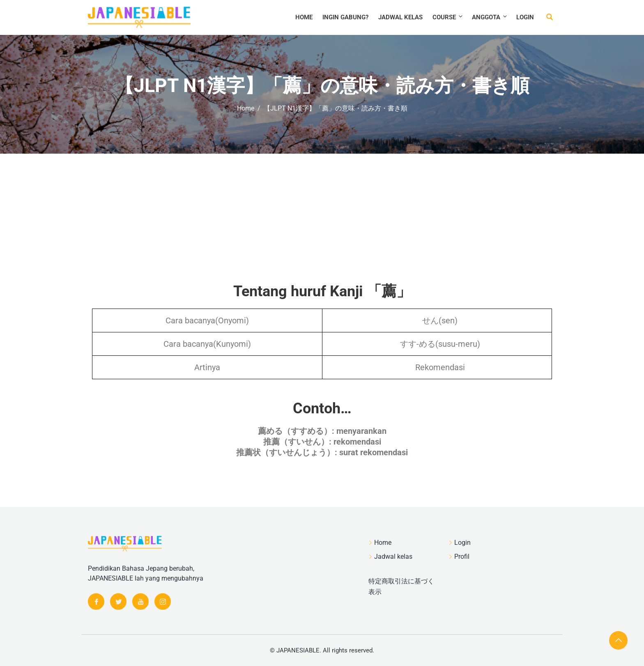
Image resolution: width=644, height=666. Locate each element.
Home (304, 17)
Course (448, 17)
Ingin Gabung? (345, 17)
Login (525, 17)
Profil (462, 557)
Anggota (490, 17)
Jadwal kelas (400, 17)
